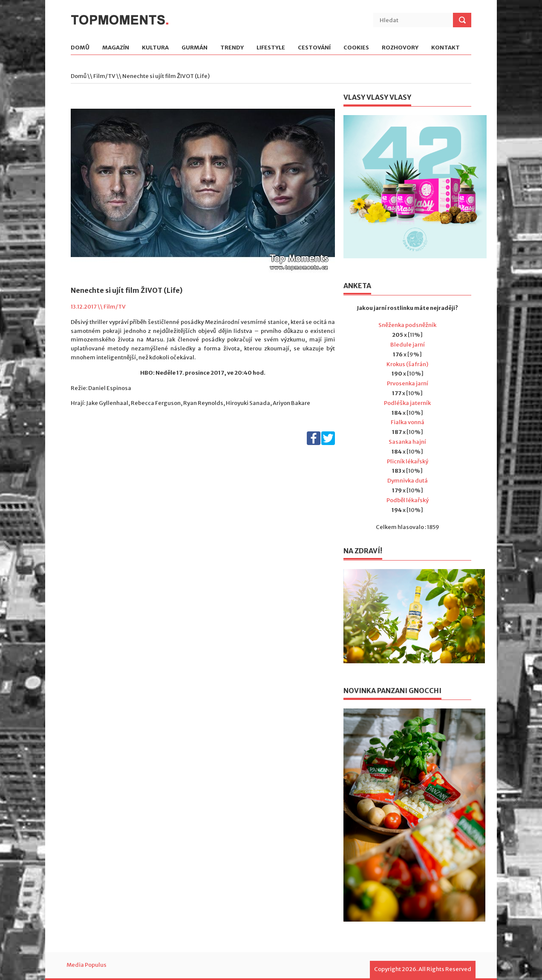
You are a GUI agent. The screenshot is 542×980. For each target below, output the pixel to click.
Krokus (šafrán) (407, 364)
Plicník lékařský (408, 461)
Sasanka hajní (407, 442)
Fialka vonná (408, 422)
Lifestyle (271, 48)
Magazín (116, 48)
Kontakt (445, 48)
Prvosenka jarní (408, 383)
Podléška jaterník (407, 403)
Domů (80, 48)
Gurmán (195, 48)
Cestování (314, 48)
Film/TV (104, 76)
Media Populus (86, 965)
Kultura (155, 48)
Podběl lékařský (408, 500)
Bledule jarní (408, 345)
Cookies (356, 48)
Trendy (232, 48)
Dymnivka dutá (408, 481)
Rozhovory (400, 48)
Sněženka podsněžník (407, 325)
